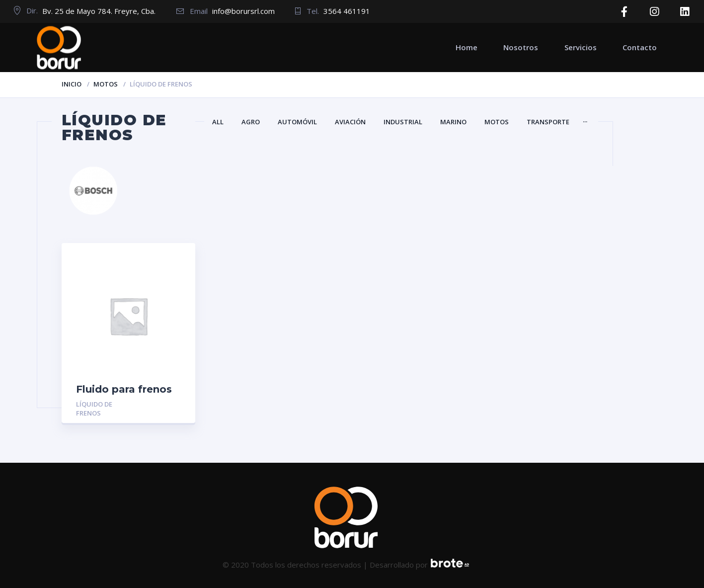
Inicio (72, 84)
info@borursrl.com (243, 11)
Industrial (403, 122)
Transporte (548, 122)
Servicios (581, 47)
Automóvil (297, 122)
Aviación (350, 122)
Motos (106, 84)
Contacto (640, 47)
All (218, 122)
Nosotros (521, 47)
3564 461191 (347, 11)
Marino (453, 122)
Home (467, 47)
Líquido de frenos (94, 409)
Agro (251, 122)
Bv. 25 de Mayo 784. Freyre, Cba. (99, 11)
